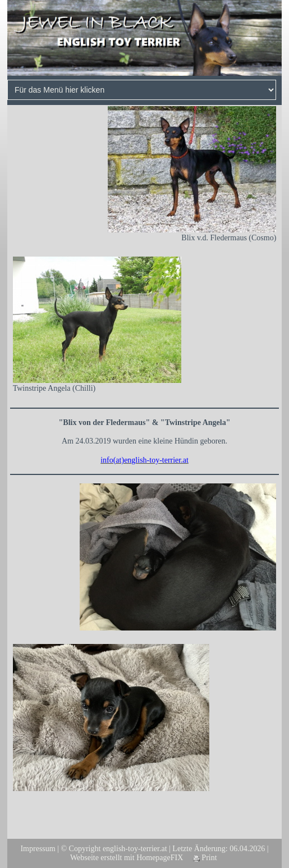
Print (205, 858)
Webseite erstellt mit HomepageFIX (127, 858)
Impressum (38, 849)
